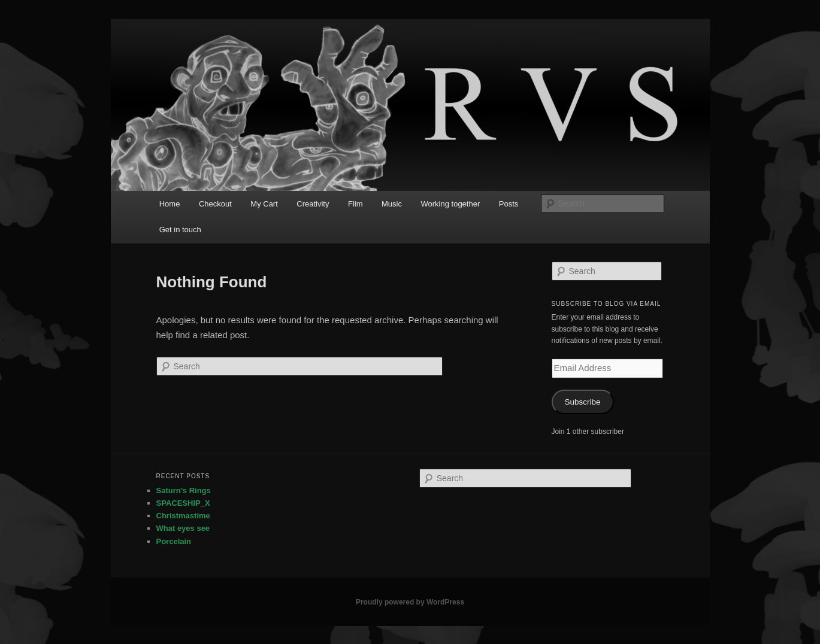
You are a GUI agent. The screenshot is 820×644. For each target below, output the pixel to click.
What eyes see (183, 528)
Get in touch (180, 230)
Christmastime (183, 516)
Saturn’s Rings (184, 490)
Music (392, 204)
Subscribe (582, 402)
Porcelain (174, 541)
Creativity (313, 204)
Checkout (215, 204)
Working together (450, 204)
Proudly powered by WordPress (410, 602)
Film (355, 204)
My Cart (264, 204)
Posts (509, 204)
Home (170, 204)
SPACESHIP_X (183, 503)
